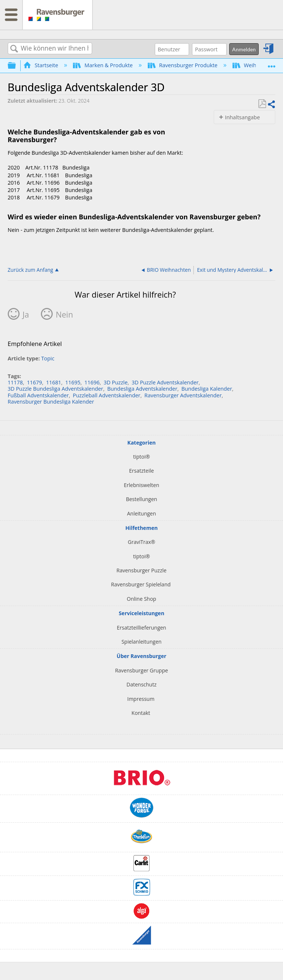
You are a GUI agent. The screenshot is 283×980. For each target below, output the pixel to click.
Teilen (271, 104)
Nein (64, 314)
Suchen (14, 49)
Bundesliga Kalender (207, 389)
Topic (48, 358)
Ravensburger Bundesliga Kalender (51, 402)
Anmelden (244, 49)
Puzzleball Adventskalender (107, 395)
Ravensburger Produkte (183, 65)
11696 (92, 382)
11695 (73, 382)
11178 (15, 382)
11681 (54, 382)
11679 (34, 382)
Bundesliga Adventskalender (142, 389)
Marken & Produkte (104, 65)
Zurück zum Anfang (31, 270)
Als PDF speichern (262, 104)
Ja (26, 314)
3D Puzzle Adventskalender (165, 382)
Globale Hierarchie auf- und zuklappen (17, 65)
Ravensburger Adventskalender (183, 395)
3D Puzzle (116, 382)
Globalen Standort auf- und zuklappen (272, 63)
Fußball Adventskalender (38, 395)
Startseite (41, 65)
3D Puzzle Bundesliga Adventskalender (55, 389)
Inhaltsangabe (242, 117)
